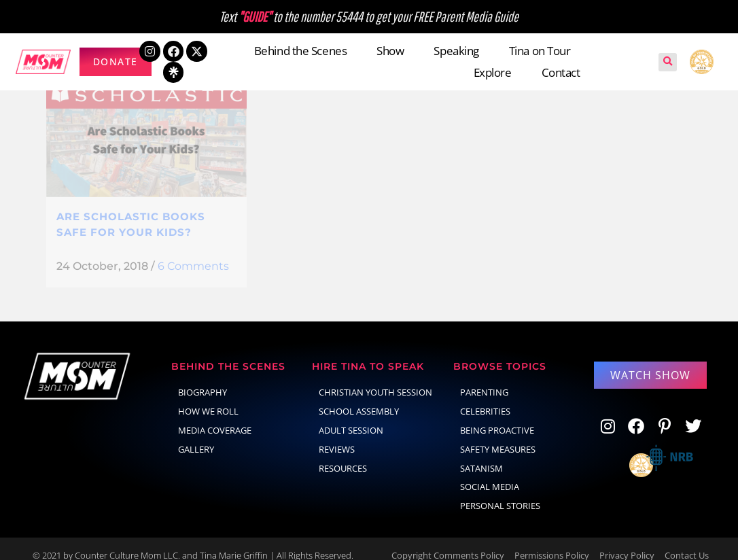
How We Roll (208, 398)
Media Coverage (215, 417)
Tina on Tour (540, 51)
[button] (668, 62)
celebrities (485, 398)
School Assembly (359, 398)
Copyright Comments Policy (448, 542)
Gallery (196, 436)
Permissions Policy (552, 542)
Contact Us (687, 542)
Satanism (481, 455)
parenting (484, 379)
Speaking (456, 51)
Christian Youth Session (375, 379)
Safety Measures (498, 436)
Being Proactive (497, 417)
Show (390, 51)
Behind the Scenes (300, 51)
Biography (203, 379)
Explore (493, 72)
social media (490, 473)
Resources (343, 455)
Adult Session (351, 417)
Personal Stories (500, 492)
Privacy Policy (627, 542)
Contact (561, 72)
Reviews (337, 436)
